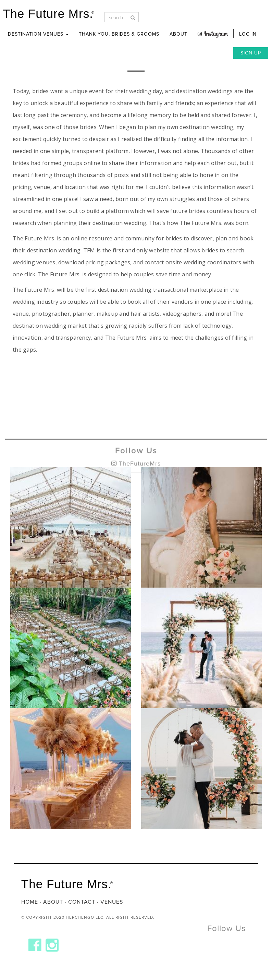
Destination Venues (38, 34)
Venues (112, 902)
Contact (82, 902)
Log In (248, 34)
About (178, 34)
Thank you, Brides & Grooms (119, 34)
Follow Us (136, 461)
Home (30, 902)
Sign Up (251, 53)
